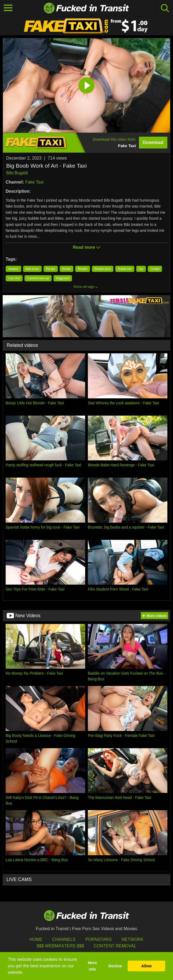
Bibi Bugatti (17, 173)
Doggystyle (63, 278)
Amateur (13, 269)
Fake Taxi (34, 182)
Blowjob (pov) (103, 269)
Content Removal (115, 946)
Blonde (66, 269)
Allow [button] (146, 966)
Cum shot (14, 278)
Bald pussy (32, 269)
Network (133, 939)
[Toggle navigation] (8, 8)
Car (141, 269)
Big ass (51, 269)
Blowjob (83, 269)
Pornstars (99, 939)
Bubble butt (125, 269)
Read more (86, 247)
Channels (64, 939)
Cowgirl (155, 269)
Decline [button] (115, 966)
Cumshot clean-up (38, 278)
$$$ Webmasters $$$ (60, 946)
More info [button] (92, 966)
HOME (36, 939)
